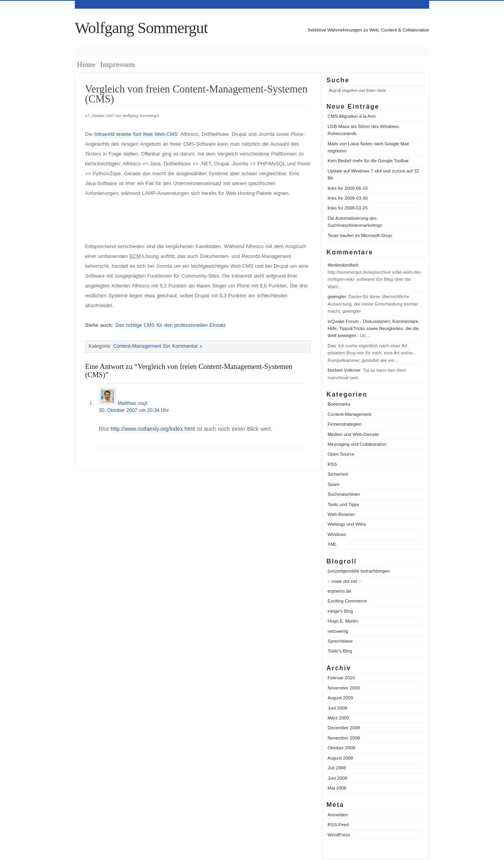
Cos (332, 346)
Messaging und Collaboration (357, 444)
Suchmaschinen (344, 494)
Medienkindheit (343, 265)
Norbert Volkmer (344, 370)
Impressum (118, 65)
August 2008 (340, 758)
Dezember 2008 (344, 728)
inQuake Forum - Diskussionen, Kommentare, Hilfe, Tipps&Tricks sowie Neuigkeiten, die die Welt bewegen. (374, 329)
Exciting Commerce (347, 601)
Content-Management (349, 414)
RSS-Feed (338, 825)
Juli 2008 (337, 768)
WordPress (339, 835)
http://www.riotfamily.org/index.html (153, 429)
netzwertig (338, 631)
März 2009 (338, 718)
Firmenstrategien (345, 424)
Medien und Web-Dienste (353, 434)
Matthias (127, 403)
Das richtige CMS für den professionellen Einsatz (171, 325)
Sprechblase (340, 641)
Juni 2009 (337, 708)
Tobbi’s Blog (340, 651)
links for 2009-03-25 (348, 208)
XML (332, 544)
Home (86, 65)
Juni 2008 (337, 778)
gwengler (337, 297)
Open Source (341, 454)
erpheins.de (339, 591)
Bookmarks (339, 404)
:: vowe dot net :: (344, 581)
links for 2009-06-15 (348, 188)
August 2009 (340, 698)
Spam (334, 484)
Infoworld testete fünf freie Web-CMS (136, 134)
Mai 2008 (337, 788)
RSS (332, 464)
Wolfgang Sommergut (141, 28)
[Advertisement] (177, 220)
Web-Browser (341, 514)
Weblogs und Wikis (347, 524)
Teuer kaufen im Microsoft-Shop (360, 235)
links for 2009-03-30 (348, 198)
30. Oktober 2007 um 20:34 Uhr (134, 410)
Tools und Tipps (343, 504)
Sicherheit (338, 474)
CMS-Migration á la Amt (352, 116)
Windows (337, 534)
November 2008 (344, 738)
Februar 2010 (341, 678)
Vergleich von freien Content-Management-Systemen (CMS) (196, 94)
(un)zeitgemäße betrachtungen (359, 571)
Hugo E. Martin (343, 621)
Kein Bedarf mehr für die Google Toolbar (368, 161)
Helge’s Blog (340, 611)
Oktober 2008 (341, 748)
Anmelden (338, 815)
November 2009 (344, 688)
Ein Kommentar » (183, 346)
